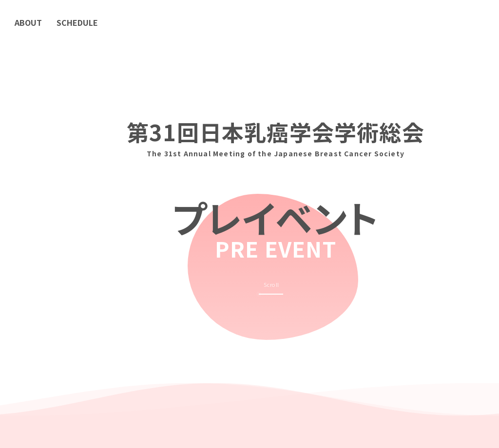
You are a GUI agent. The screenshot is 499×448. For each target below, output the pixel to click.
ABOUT (28, 22)
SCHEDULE (77, 22)
